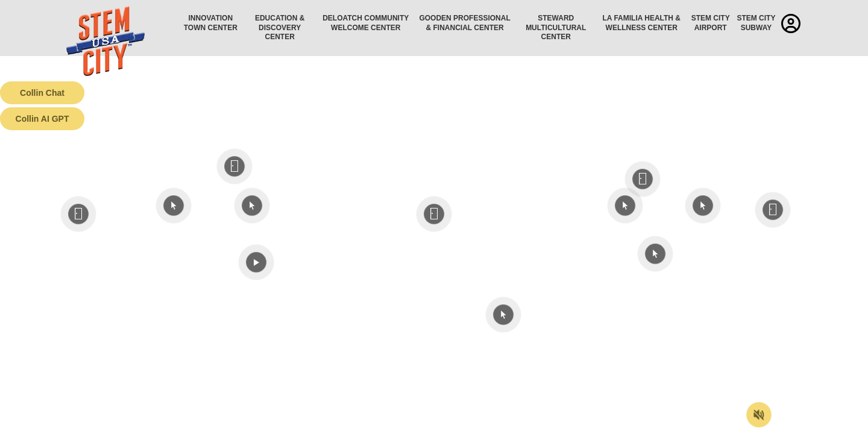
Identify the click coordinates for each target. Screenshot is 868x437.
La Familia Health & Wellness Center (642, 23)
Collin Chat (42, 93)
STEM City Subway (756, 23)
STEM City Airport (711, 23)
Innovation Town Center (211, 23)
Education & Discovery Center (280, 27)
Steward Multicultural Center (556, 27)
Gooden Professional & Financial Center (464, 23)
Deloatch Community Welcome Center (366, 23)
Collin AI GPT (42, 119)
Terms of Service (69, 428)
